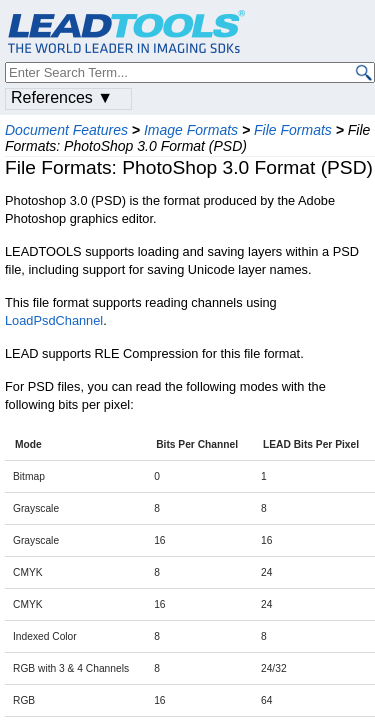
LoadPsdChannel (54, 320)
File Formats (293, 130)
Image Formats (191, 130)
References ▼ (62, 97)
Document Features (66, 130)
